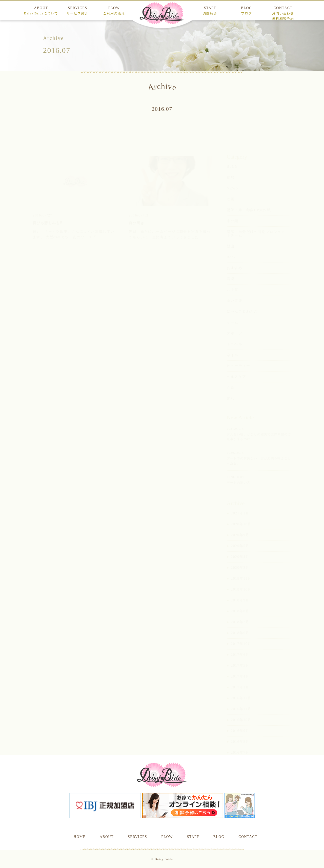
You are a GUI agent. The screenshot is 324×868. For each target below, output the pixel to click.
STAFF (210, 11)
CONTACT (283, 13)
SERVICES (77, 11)
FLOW (114, 11)
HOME (80, 837)
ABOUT (41, 11)
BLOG (247, 11)
